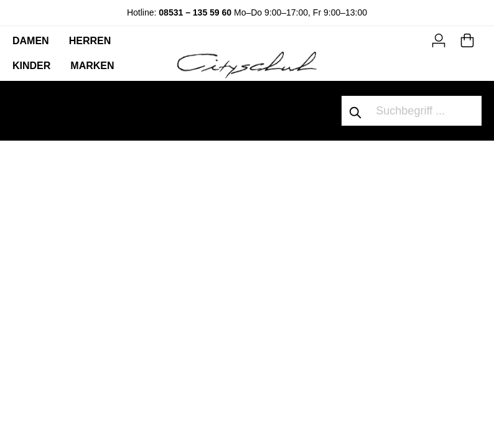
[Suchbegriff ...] (426, 111)
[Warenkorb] (467, 39)
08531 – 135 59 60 (195, 12)
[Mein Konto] (439, 39)
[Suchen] (356, 111)
